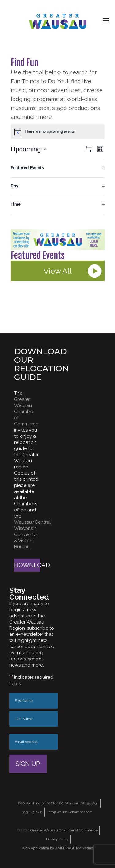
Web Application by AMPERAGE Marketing (57, 848)
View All (58, 271)
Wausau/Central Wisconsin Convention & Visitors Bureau (32, 534)
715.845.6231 (33, 812)
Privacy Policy (57, 839)
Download (27, 565)
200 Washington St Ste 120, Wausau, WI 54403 (57, 803)
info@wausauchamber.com (70, 812)
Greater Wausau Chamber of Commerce (26, 412)
